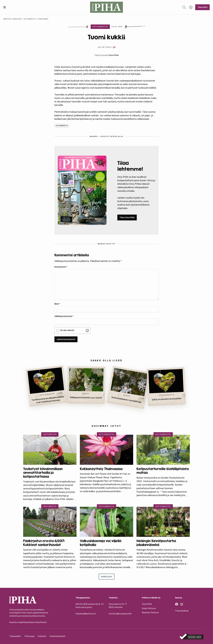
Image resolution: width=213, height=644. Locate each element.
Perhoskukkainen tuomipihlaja (126, 400)
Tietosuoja (29, 636)
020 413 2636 (82, 604)
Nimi (57, 304)
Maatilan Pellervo (150, 613)
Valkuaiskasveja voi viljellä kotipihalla (101, 543)
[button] (6, 7)
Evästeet (42, 636)
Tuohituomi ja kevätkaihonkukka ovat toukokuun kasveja (48, 400)
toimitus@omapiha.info (120, 614)
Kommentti (61, 267)
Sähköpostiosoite (64, 316)
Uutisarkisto (30, 19)
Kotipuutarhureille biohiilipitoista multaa (163, 471)
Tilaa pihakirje (182, 611)
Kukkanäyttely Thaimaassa (101, 469)
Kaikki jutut (107, 577)
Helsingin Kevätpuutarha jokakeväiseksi (156, 543)
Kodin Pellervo (149, 608)
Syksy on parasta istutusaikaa (167, 399)
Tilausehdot (15, 636)
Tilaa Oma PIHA (127, 217)
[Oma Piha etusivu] (107, 7)
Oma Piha (7, 19)
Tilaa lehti (202, 7)
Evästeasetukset (57, 636)
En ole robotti (67, 330)
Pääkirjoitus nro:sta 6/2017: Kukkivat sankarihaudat (44, 543)
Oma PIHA (114, 55)
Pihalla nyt (17, 19)
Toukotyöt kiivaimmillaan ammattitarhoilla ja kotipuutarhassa (43, 473)
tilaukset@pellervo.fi (86, 614)
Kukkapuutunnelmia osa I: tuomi (86, 398)
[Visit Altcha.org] (87, 331)
